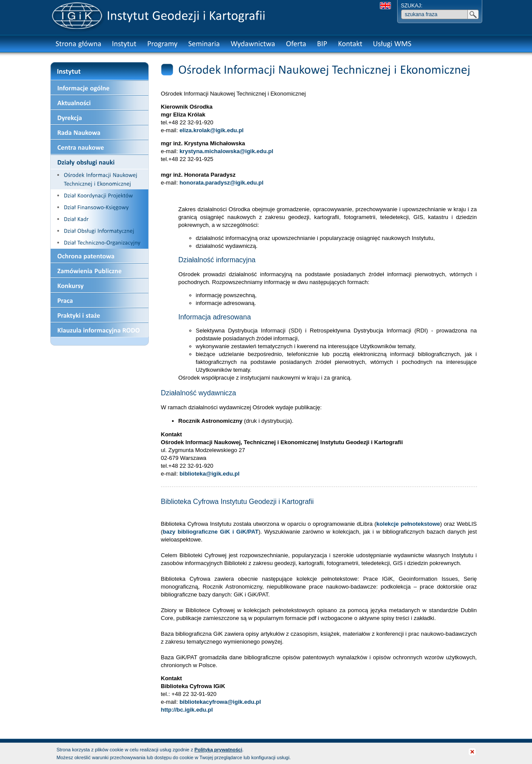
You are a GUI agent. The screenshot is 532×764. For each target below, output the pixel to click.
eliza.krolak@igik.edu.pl (211, 130)
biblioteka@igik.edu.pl (209, 474)
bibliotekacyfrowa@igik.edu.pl (220, 702)
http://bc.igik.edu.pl (187, 710)
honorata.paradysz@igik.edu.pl (221, 183)
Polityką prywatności (218, 750)
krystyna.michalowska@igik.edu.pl (226, 151)
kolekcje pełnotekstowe (408, 524)
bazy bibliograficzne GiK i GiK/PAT (211, 532)
